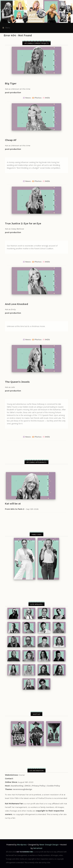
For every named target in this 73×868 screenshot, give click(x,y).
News (28, 98)
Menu (6, 28)
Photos (38, 98)
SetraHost (38, 848)
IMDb (47, 98)
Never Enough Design (49, 845)
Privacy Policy (39, 786)
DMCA (28, 786)
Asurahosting (17, 786)
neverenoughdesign (22, 789)
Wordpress (22, 845)
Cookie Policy (53, 786)
